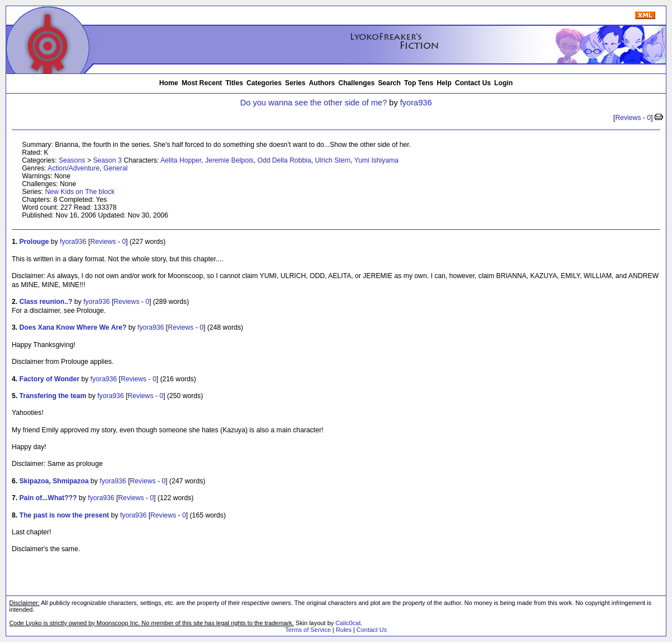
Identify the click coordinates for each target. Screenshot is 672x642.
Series (296, 83)
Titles (234, 83)
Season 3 (107, 160)
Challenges (357, 83)
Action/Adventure (74, 168)
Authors (322, 83)
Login (504, 83)
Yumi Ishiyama (376, 160)
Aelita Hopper (181, 160)
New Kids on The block (80, 192)
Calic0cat (348, 623)
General (115, 168)
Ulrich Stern (333, 160)
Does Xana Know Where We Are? (73, 327)
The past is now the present (64, 515)
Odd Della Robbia (284, 160)
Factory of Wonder (50, 379)
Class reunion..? (46, 302)
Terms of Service (308, 630)
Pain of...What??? (48, 498)
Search (390, 83)
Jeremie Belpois (229, 160)
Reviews (628, 118)
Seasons (72, 160)
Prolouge (34, 242)
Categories (264, 83)
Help (444, 83)
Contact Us (473, 83)
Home (169, 83)
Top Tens (419, 83)
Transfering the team (53, 396)
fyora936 (416, 103)
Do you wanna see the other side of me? (314, 103)
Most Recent (202, 83)
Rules (344, 630)
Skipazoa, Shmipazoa (54, 481)
